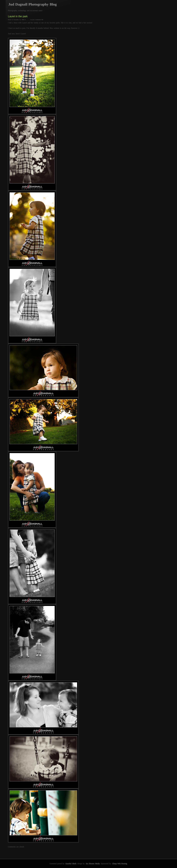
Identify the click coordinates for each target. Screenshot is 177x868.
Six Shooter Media (93, 864)
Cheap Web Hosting (120, 864)
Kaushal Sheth (71, 864)
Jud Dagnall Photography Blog (33, 4)
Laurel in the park (18, 16)
